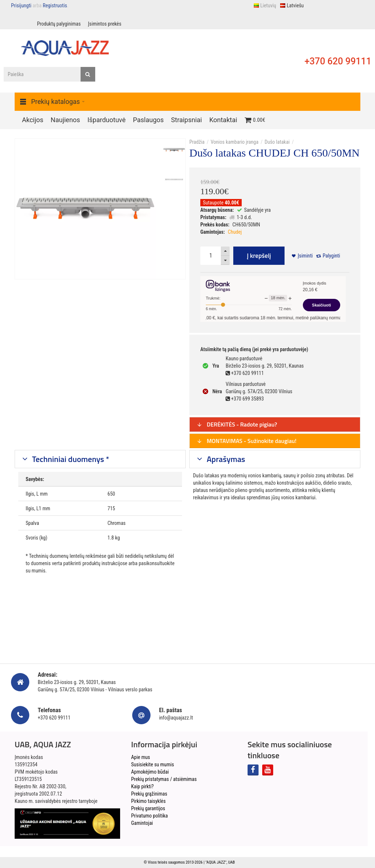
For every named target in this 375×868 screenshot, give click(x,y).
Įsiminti (305, 256)
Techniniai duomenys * (70, 459)
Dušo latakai (277, 142)
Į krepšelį (259, 256)
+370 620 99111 (338, 61)
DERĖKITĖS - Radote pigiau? (237, 424)
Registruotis (55, 5)
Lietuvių (265, 5)
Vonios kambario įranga (234, 142)
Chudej (235, 232)
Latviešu (292, 5)
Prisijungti (21, 5)
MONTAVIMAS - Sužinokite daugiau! (247, 441)
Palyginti (331, 256)
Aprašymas (225, 459)
